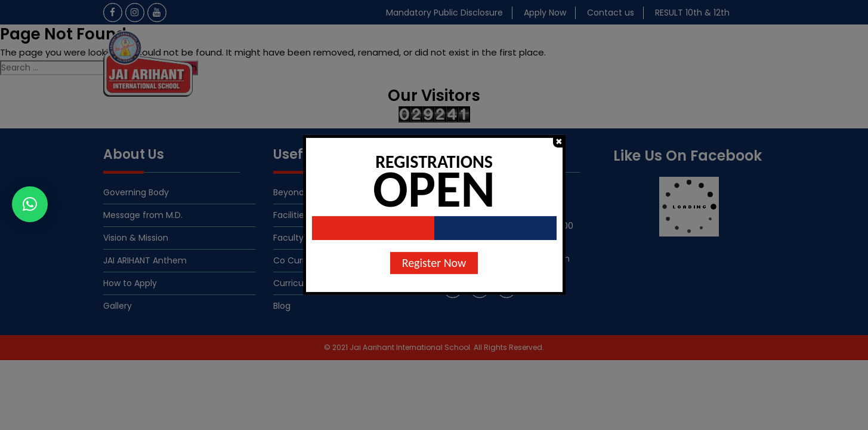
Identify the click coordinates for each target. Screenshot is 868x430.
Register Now (434, 263)
